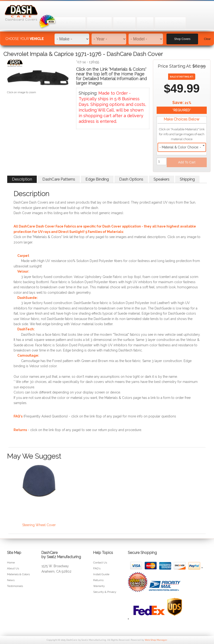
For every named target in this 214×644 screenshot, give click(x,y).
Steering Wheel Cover (39, 525)
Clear (207, 35)
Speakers (162, 179)
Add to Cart (187, 162)
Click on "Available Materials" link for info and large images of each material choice (182, 134)
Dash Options (131, 179)
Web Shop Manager (156, 640)
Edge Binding (97, 179)
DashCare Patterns (59, 179)
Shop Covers (182, 35)
